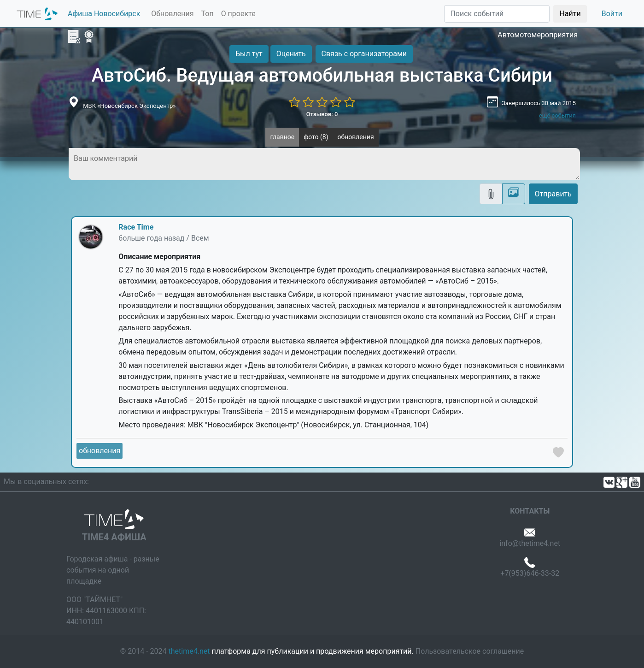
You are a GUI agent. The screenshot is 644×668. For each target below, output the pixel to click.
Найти (570, 14)
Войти (612, 14)
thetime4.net (189, 651)
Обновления (172, 14)
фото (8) (316, 137)
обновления (356, 137)
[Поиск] (497, 14)
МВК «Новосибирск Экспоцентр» (129, 106)
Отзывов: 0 (322, 114)
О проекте (238, 14)
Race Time (136, 227)
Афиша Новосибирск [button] (104, 14)
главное (282, 137)
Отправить (553, 194)
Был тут (249, 54)
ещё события (557, 115)
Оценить (291, 54)
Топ (207, 14)
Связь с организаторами (364, 54)
